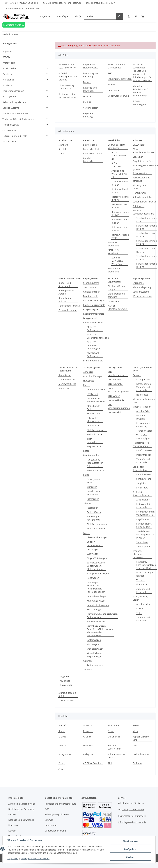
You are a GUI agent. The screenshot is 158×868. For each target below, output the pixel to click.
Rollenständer (94, 512)
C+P (135, 745)
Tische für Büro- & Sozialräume (18, 119)
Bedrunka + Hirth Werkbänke (117, 146)
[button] (129, 16)
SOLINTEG (88, 725)
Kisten (86, 451)
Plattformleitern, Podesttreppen (141, 444)
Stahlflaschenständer (98, 524)
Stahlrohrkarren (95, 434)
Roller (86, 475)
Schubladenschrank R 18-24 (146, 227)
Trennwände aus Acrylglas (143, 437)
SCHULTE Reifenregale (93, 329)
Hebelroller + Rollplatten (93, 493)
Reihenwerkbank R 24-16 (120, 214)
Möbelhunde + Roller (94, 408)
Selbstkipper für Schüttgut (94, 518)
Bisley (61, 763)
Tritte (139, 613)
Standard (63, 145)
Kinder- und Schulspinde (65, 284)
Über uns (88, 97)
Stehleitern (142, 542)
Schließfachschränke (69, 306)
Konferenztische (67, 379)
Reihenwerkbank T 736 (120, 236)
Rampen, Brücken (141, 417)
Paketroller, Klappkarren (93, 420)
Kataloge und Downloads (90, 89)
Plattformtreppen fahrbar (145, 574)
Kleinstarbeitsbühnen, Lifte (144, 401)
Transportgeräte (11, 125)
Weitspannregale (92, 292)
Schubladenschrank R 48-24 (146, 265)
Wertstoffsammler (96, 529)
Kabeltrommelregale (94, 314)
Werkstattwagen (95, 649)
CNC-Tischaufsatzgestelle (118, 390)
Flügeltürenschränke (143, 161)
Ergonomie (138, 283)
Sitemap (112, 85)
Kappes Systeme (11, 108)
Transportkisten (144, 431)
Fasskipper (92, 508)
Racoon (136, 725)
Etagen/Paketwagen (97, 558)
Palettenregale (91, 296)
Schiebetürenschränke (144, 202)
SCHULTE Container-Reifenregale (93, 345)
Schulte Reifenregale (139, 103)
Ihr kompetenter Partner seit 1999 (22, 8)
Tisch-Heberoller (92, 440)
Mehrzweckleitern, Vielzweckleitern (146, 513)
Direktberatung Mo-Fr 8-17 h (101, 3)
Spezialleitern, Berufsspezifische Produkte (145, 534)
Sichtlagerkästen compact (116, 288)
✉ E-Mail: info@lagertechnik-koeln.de (62, 3)
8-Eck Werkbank (117, 165)
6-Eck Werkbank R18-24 (119, 156)
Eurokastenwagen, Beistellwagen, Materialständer (96, 566)
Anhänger (88, 372)
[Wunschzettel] (136, 16)
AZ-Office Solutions (93, 763)
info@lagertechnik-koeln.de (132, 822)
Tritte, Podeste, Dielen (140, 598)
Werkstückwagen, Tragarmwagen (96, 655)
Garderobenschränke (13, 91)
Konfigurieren (130, 849)
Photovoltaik (66, 685)
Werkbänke (8, 80)
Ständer (87, 503)
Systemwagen (94, 640)
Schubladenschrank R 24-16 (146, 235)
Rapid (61, 731)
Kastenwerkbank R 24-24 (120, 198)
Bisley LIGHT (89, 754)
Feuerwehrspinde (67, 310)
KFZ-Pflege (65, 681)
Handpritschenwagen (98, 573)
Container (138, 157)
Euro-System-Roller (94, 481)
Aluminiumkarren (96, 390)
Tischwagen (93, 644)
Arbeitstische (9, 68)
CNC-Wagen (114, 396)
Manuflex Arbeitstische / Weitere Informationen (140, 91)
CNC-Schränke (115, 384)
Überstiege (142, 585)
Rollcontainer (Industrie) (143, 425)
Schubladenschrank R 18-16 (146, 220)
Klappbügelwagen (96, 601)
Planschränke (140, 193)
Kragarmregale (91, 309)
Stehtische (64, 388)
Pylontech (88, 731)
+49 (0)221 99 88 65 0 (133, 810)
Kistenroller (93, 499)
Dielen (140, 609)
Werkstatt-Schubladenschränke (143, 212)
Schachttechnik (144, 479)
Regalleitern (143, 519)
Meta (135, 731)
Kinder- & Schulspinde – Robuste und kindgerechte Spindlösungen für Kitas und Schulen (142, 72)
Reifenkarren (93, 426)
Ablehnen (130, 857)
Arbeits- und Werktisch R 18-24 (119, 174)
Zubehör (88, 670)
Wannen (87, 661)
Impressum (114, 90)
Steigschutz (142, 488)
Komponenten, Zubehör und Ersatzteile (144, 387)
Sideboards (138, 206)
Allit (110, 763)
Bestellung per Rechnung (91, 75)
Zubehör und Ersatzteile (143, 461)
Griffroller (92, 487)
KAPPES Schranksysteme (141, 172)
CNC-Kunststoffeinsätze (117, 373)
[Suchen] (100, 16)
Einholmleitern (144, 474)
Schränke (7, 85)
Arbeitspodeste (144, 604)
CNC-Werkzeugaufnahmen (119, 406)
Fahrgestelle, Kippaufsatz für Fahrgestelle (95, 463)
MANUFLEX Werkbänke (114, 252)
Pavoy (111, 731)
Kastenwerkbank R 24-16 (120, 191)
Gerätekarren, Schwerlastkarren (96, 400)
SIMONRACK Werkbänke (114, 270)
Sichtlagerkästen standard (116, 295)
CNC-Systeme (9, 130)
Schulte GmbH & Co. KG (116, 756)
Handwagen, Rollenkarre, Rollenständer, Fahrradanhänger (96, 587)
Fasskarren (92, 394)
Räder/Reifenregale (93, 323)
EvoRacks (137, 763)
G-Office (87, 737)
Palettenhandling (92, 455)
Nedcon (62, 745)
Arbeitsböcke (143, 411)
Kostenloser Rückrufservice (132, 816)
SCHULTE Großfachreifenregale (98, 336)
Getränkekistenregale (94, 301)
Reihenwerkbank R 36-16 (120, 229)
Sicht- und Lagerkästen (14, 102)
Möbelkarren (93, 414)
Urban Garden (67, 700)
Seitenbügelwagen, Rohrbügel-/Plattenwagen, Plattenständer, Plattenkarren (100, 631)
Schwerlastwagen (96, 621)
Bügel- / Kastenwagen (94, 543)
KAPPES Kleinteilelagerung (117, 307)
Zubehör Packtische (89, 160)
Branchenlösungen (93, 376)
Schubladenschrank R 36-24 (146, 258)
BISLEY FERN (139, 145)
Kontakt (87, 102)
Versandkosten (91, 108)
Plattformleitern (144, 450)
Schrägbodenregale (93, 361)
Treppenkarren (95, 446)
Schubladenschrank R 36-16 (146, 250)
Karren (87, 385)
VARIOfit (63, 725)
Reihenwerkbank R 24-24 (120, 221)
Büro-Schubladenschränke (143, 151)
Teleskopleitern (144, 546)
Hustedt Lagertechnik (114, 747)
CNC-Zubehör (115, 412)
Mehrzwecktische (67, 384)
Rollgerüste (142, 395)
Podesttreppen (144, 455)
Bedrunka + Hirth (141, 754)
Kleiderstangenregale (94, 305)
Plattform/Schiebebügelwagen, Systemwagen (103, 615)
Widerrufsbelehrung (118, 96)
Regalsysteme (9, 97)
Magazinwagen (95, 609)
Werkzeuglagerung (142, 296)
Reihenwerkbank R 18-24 (120, 206)
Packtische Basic (91, 149)
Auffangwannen (95, 665)
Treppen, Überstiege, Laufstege (139, 554)
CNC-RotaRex (115, 379)
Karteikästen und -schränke (142, 179)
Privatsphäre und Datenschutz (117, 66)
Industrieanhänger (96, 596)
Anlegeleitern (143, 500)
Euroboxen (113, 301)
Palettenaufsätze (95, 470)
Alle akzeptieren (130, 841)
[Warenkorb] (147, 16)
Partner (87, 82)
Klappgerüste (143, 379)
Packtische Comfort (93, 154)
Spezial (62, 149)
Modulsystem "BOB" (140, 187)
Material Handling (142, 407)
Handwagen (93, 578)
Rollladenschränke (142, 197)
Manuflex (88, 745)
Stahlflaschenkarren (97, 430)
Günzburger (114, 737)
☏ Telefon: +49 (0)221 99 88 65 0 (22, 3)
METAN (62, 737)
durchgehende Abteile (66, 292)
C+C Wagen (93, 549)
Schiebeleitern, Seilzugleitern (144, 525)
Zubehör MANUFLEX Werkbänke (117, 261)
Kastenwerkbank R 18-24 (120, 183)
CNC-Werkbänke (116, 400)
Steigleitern (142, 483)
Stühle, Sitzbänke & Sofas (67, 694)
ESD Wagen (93, 554)
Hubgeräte (89, 381)
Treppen (141, 580)
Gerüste (137, 375)
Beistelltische (90, 145)
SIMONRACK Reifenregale (93, 355)
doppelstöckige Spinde (66, 300)
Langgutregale (91, 318)
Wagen (87, 533)
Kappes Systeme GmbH (141, 738)
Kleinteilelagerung (142, 287)
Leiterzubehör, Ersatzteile (144, 506)
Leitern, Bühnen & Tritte (15, 136)
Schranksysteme (141, 292)
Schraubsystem (91, 283)
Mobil (61, 154)
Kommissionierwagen (98, 605)
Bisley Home (65, 754)
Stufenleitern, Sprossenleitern (141, 494)
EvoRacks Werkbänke (114, 244)
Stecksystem (89, 287)
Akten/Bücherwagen (97, 537)
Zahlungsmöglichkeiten (120, 79)
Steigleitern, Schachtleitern (140, 468)
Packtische (8, 74)
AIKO (61, 769)
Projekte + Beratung (88, 115)
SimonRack (113, 725)
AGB (110, 73)
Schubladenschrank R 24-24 (146, 242)
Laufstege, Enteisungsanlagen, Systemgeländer (146, 565)
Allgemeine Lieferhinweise (91, 66)
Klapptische (65, 375)
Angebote (65, 676)
